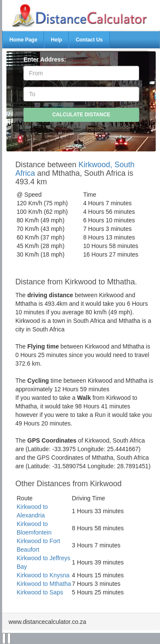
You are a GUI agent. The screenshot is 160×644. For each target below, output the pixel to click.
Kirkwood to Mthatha (44, 584)
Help (56, 40)
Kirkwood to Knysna (43, 575)
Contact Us (89, 40)
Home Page (23, 40)
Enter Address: (45, 59)
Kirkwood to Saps (40, 592)
